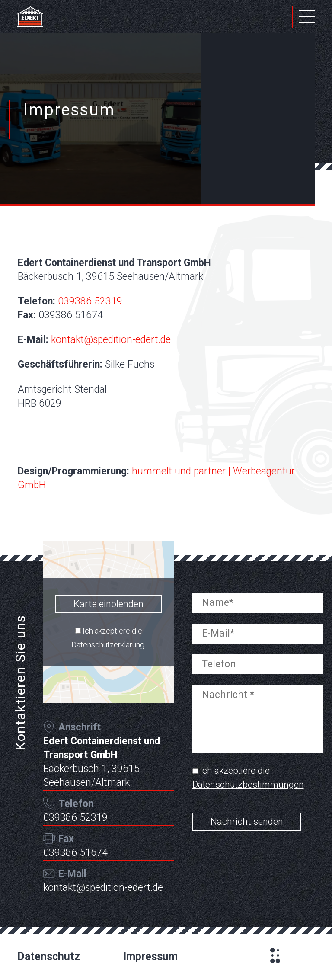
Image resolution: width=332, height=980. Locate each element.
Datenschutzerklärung (108, 645)
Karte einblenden (109, 604)
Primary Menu (307, 17)
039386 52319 (90, 301)
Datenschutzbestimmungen (248, 785)
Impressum (150, 956)
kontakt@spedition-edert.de (111, 340)
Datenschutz (49, 956)
